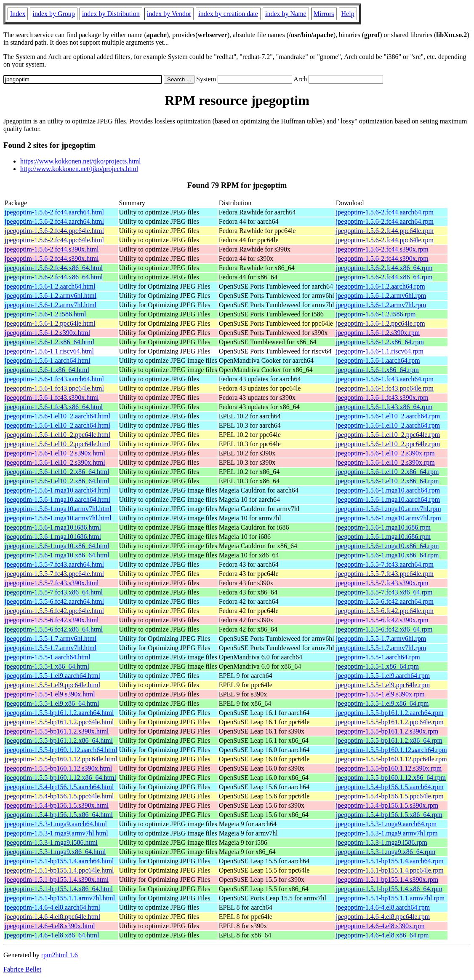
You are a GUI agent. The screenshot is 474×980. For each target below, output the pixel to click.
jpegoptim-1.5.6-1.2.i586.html (45, 314)
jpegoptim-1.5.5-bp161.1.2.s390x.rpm (387, 731)
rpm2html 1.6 (60, 955)
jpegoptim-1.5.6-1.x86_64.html (47, 370)
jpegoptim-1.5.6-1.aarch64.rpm (378, 360)
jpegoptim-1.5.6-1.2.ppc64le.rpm (381, 323)
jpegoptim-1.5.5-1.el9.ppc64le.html (52, 685)
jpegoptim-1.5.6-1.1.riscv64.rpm (380, 351)
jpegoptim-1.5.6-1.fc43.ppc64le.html (54, 388)
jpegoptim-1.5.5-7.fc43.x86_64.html (54, 592)
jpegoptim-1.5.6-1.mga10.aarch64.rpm (388, 490)
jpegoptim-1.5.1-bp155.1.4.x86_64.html (59, 889)
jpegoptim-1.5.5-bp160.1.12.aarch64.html (61, 750)
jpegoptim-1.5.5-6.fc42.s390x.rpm (382, 620)
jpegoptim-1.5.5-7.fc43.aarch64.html (54, 564)
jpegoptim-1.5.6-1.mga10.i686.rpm (383, 527)
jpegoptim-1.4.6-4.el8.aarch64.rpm (383, 907)
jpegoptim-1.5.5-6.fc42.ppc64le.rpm (385, 611)
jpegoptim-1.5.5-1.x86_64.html (47, 666)
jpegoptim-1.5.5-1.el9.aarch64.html (52, 676)
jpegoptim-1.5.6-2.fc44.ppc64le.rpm (385, 231)
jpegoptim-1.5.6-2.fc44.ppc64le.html (54, 231)
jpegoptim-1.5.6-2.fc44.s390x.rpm (382, 249)
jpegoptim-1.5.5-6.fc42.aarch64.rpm (385, 601)
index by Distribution (111, 14)
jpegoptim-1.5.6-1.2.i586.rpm (376, 314)
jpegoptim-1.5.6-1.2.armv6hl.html (51, 296)
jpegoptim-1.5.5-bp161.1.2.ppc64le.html (59, 722)
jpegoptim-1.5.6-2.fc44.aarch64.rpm (385, 212)
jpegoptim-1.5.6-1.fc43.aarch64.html (54, 379)
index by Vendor (169, 14)
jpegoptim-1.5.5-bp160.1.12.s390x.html (58, 768)
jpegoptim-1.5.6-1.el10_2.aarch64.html (57, 416)
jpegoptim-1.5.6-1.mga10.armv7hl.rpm (389, 509)
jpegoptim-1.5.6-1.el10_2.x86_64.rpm (387, 472)
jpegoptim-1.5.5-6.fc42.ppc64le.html (54, 611)
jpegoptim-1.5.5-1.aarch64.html (48, 657)
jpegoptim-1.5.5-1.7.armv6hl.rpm (381, 639)
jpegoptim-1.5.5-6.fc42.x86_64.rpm (384, 629)
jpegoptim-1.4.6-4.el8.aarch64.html (52, 907)
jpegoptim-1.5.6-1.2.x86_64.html (49, 342)
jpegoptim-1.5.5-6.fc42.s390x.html (52, 620)
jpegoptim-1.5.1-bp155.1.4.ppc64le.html (59, 870)
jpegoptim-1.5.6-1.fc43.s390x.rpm (382, 398)
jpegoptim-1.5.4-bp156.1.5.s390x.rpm (387, 805)
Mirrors (324, 14)
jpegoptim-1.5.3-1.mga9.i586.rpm (382, 842)
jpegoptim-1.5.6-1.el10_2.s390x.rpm (385, 453)
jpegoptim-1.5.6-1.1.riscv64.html (49, 351)
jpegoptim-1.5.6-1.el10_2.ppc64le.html (57, 435)
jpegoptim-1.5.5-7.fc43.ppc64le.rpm (385, 574)
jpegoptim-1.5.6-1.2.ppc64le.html (50, 323)
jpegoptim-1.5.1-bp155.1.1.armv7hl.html (60, 898)
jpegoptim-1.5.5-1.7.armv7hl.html (51, 648)
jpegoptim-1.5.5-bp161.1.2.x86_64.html (59, 740)
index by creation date (228, 14)
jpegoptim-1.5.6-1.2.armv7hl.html (51, 305)
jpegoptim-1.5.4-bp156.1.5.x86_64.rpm (389, 815)
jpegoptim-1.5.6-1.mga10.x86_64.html (57, 546)
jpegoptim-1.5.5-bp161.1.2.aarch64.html (59, 713)
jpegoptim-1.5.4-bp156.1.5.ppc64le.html (59, 796)
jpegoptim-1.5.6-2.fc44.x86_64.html (54, 268)
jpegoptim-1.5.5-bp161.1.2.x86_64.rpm (389, 740)
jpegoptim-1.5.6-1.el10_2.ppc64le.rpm (388, 435)
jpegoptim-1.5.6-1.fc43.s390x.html (52, 398)
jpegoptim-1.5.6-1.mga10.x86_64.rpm (387, 546)
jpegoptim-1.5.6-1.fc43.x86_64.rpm (384, 407)
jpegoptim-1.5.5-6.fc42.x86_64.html (54, 629)
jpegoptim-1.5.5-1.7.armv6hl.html (51, 639)
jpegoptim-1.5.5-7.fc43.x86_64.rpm (384, 592)
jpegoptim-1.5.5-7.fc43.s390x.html (52, 583)
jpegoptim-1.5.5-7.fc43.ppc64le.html (54, 574)
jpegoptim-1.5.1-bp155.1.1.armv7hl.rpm (390, 898)
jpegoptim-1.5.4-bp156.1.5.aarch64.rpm (390, 787)
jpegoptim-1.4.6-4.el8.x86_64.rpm (382, 935)
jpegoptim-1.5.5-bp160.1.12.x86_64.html (60, 778)
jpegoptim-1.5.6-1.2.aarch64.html (50, 286)
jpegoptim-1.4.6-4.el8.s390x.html (50, 926)
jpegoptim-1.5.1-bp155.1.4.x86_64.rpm (389, 889)
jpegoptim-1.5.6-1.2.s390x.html (47, 333)
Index (18, 14)
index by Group (53, 14)
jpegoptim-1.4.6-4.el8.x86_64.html (52, 935)
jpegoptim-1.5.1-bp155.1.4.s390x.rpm (387, 880)
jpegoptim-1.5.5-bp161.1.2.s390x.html (57, 731)
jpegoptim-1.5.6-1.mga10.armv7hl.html (58, 509)
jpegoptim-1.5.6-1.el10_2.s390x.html (55, 453)
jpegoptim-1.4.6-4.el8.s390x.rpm (380, 926)
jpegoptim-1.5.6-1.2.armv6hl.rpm (381, 296)
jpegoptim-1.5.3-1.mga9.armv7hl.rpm (387, 833)
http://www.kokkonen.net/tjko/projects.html (79, 169)
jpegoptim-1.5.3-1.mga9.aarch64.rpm (386, 824)
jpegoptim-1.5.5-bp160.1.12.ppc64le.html (61, 759)
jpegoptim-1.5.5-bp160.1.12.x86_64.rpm (391, 778)
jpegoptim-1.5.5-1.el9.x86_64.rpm (382, 703)
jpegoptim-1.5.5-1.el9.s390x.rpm (380, 694)
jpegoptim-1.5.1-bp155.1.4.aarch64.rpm (390, 861)
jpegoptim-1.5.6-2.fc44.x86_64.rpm (384, 268)
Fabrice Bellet (22, 969)
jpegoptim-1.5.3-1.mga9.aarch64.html (56, 824)
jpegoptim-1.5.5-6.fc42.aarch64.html (54, 601)
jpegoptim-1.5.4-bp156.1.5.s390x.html (57, 805)
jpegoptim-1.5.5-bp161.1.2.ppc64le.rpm (390, 722)
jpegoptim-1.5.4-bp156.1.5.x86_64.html (59, 815)
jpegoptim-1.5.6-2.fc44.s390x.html (52, 249)
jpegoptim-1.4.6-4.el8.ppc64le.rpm (383, 917)
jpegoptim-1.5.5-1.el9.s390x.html (50, 694)
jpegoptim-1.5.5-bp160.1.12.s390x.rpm (389, 768)
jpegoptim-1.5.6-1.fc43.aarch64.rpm (385, 379)
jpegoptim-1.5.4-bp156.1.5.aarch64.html (59, 787)
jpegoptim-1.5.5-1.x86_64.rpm (377, 666)
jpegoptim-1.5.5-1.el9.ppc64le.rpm (383, 685)
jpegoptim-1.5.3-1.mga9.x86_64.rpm (386, 852)
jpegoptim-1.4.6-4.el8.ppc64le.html (52, 917)
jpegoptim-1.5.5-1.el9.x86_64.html (52, 703)
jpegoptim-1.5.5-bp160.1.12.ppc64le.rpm (391, 759)
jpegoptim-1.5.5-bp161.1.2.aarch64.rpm (390, 713)
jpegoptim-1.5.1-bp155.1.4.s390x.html (57, 880)
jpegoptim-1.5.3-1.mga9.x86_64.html (55, 852)
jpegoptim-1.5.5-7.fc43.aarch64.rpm (385, 564)
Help (348, 14)
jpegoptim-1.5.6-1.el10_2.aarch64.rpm (388, 416)
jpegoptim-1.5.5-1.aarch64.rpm (378, 657)
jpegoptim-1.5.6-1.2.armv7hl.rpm (381, 305)
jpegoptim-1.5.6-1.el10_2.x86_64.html (57, 472)
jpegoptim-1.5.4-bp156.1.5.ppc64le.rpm (390, 796)
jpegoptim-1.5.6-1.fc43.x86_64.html (54, 407)
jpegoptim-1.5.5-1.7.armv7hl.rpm (381, 648)
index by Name (286, 14)
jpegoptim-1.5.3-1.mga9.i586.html (51, 842)
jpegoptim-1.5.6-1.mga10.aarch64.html (57, 490)
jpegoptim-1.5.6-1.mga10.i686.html (53, 527)
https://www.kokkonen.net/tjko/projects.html (81, 161)
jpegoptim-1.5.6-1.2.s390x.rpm (378, 333)
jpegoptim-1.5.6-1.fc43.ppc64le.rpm (385, 388)
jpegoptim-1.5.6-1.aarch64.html (48, 360)
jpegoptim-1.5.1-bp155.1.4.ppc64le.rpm (390, 870)
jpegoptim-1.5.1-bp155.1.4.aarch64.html (59, 861)
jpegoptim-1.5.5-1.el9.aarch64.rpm (383, 676)
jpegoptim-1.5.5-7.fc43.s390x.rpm (382, 583)
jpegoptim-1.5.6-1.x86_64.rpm (377, 370)
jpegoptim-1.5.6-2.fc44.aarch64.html (54, 212)
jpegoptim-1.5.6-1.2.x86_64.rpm (380, 342)
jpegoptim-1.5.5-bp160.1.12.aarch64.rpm (391, 750)
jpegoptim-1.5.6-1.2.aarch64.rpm (381, 286)
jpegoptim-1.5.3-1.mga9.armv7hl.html (56, 833)
